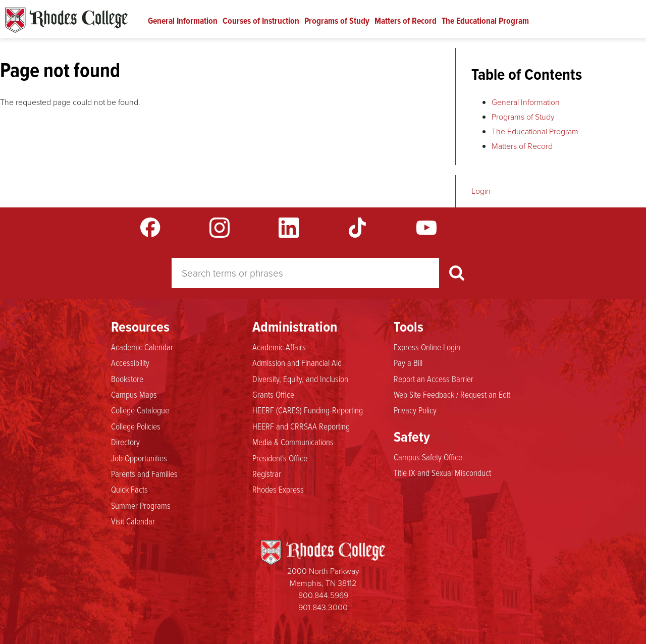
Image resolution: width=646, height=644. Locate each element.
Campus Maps (134, 394)
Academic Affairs (279, 347)
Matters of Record (406, 21)
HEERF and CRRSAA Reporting (301, 426)
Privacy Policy (415, 410)
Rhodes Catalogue (66, 20)
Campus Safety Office (428, 457)
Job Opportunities (139, 458)
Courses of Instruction (261, 21)
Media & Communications (293, 442)
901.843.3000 (323, 607)
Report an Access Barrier (434, 379)
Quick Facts (129, 489)
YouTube (426, 228)
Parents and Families (144, 473)
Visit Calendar (133, 521)
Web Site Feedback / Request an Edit (452, 394)
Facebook (150, 228)
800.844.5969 (323, 595)
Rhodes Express (278, 489)
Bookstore (127, 379)
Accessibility (130, 362)
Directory (125, 442)
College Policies (136, 426)
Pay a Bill (408, 362)
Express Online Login (427, 347)
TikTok (357, 228)
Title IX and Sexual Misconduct (442, 472)
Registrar (267, 473)
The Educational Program (485, 21)
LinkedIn (289, 228)
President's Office (280, 458)
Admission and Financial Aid (297, 362)
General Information (183, 21)
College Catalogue (140, 410)
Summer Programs (141, 505)
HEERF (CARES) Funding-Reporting (308, 410)
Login (481, 191)
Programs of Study (337, 21)
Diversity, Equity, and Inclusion (300, 379)
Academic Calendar (142, 347)
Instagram (220, 228)
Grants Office (273, 394)
